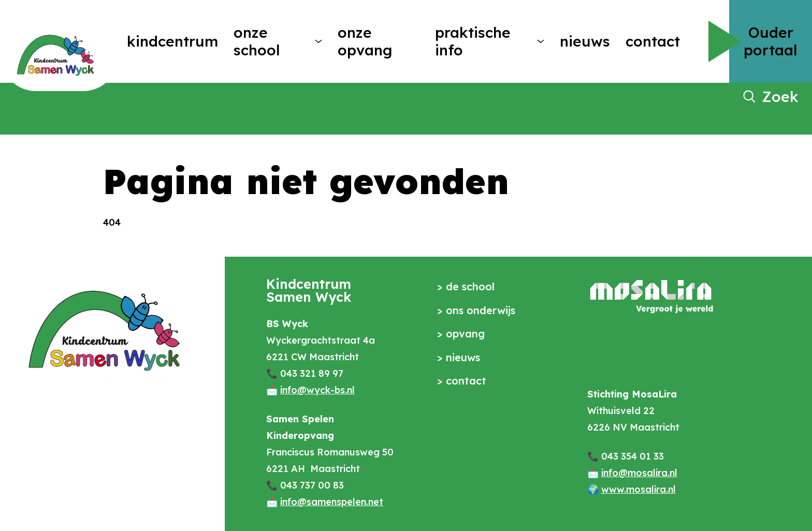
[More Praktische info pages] (541, 41)
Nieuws (585, 41)
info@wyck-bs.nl (317, 390)
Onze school (257, 41)
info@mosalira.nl (639, 473)
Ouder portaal (771, 41)
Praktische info (473, 41)
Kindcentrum (172, 41)
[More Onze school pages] (318, 41)
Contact (653, 41)
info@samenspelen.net (332, 502)
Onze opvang (365, 41)
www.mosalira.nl (639, 489)
